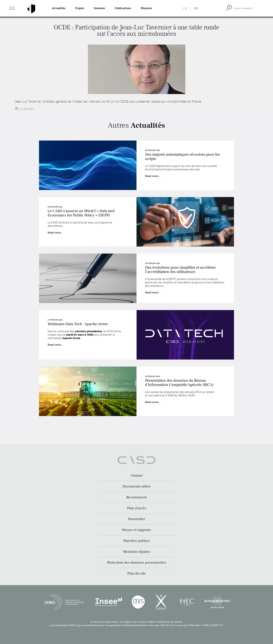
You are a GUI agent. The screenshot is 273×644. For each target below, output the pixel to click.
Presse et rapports (136, 530)
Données (99, 8)
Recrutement (136, 497)
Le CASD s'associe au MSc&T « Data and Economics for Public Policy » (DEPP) (81, 213)
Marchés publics (136, 541)
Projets (80, 8)
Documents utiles (136, 486)
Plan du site (137, 573)
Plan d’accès (137, 508)
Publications (123, 8)
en (185, 8)
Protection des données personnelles (137, 563)
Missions (146, 8)
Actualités (59, 8)
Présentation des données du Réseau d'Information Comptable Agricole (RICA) (179, 383)
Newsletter (136, 519)
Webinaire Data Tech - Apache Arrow (78, 324)
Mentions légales (137, 552)
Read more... (153, 176)
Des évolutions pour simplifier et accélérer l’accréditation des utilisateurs (180, 270)
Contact (137, 476)
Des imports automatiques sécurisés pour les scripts (182, 157)
